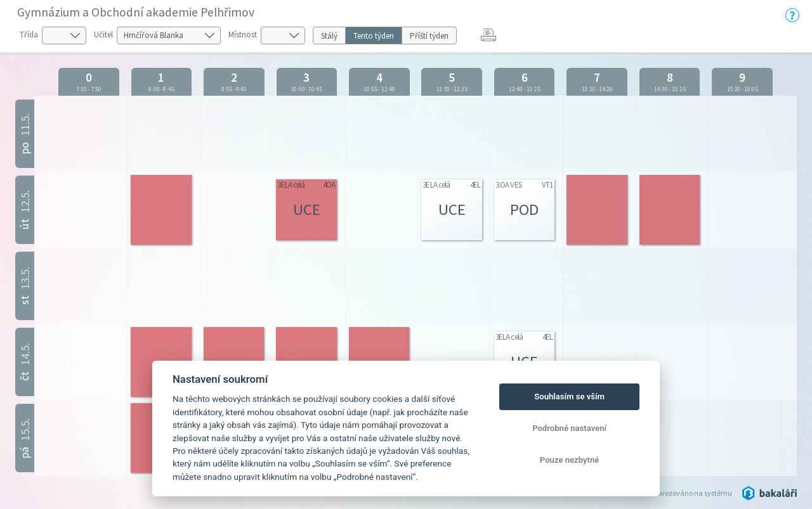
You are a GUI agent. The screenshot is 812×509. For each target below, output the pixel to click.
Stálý (329, 36)
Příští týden (429, 36)
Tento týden (374, 36)
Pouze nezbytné (570, 460)
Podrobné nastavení (569, 428)
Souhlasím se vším (569, 396)
